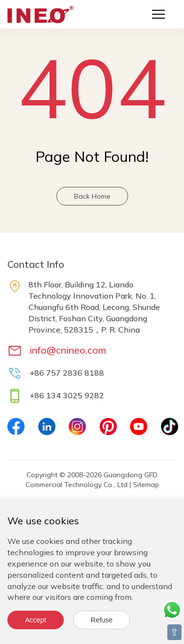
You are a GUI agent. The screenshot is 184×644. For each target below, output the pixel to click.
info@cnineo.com (68, 350)
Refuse (102, 620)
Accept (36, 620)
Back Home (92, 196)
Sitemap (146, 485)
